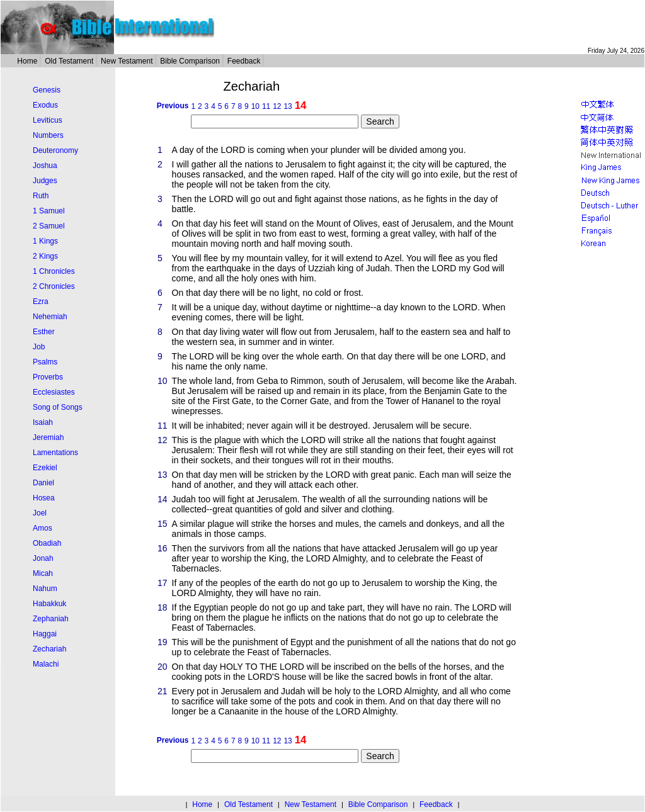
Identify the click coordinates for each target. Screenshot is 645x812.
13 (288, 106)
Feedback (244, 61)
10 (255, 106)
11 (266, 106)
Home (27, 61)
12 (277, 106)
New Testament (127, 61)
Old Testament (69, 61)
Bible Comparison (190, 61)
